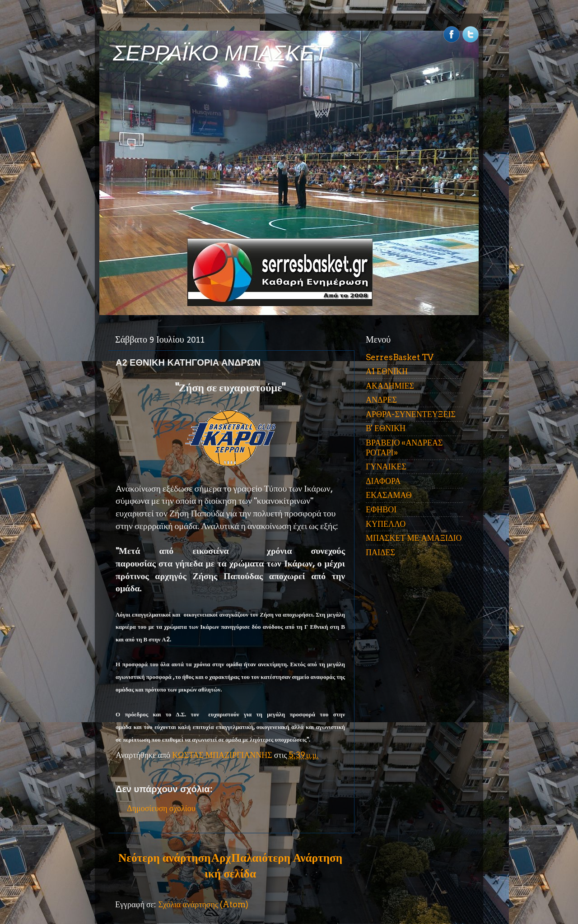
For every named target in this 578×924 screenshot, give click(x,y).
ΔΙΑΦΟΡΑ (383, 481)
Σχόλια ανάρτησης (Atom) (203, 904)
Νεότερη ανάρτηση (164, 858)
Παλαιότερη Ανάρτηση (287, 858)
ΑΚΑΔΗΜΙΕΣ (390, 386)
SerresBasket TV (400, 357)
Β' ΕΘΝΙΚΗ (386, 428)
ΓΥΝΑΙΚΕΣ (386, 467)
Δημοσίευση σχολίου (161, 808)
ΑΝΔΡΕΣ (381, 400)
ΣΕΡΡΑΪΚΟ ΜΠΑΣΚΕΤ (220, 53)
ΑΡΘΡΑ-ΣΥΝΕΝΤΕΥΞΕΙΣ (411, 414)
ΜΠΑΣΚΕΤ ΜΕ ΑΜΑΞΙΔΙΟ (414, 538)
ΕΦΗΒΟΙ (381, 509)
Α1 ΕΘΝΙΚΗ (387, 371)
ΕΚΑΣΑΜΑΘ (389, 495)
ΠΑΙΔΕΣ (380, 552)
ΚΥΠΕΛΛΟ (386, 524)
